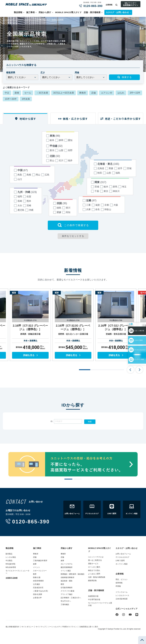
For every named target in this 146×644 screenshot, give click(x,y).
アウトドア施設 (67, 594)
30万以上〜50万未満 (64, 93)
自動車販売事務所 (67, 577)
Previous (6, 46)
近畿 (90, 201)
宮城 (127, 168)
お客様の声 (37, 598)
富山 (50, 161)
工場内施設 (65, 604)
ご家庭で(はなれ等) (40, 591)
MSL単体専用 (11, 567)
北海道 (99, 168)
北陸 (53, 156)
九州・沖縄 (25, 192)
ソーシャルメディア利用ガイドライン (62, 627)
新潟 (50, 150)
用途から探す (45, 12)
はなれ (121, 93)
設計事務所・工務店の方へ (71, 598)
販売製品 (9, 554)
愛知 (68, 140)
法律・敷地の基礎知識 (97, 577)
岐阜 (50, 140)
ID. (52, 421)
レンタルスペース (122, 595)
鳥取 (18, 175)
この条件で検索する (73, 225)
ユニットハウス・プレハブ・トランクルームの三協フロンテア (27, 5)
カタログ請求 (128, 325)
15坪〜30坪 (11, 99)
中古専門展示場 (94, 600)
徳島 (57, 208)
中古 (7, 93)
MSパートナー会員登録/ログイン (131, 4)
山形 (107, 173)
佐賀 (27, 197)
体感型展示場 (93, 596)
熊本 (27, 201)
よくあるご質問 (94, 574)
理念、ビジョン (122, 579)
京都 (105, 205)
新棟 (17, 93)
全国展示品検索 (58, 19)
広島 (45, 175)
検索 (90, 422)
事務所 (83, 93)
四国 (60, 203)
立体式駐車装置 (122, 599)
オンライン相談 (129, 341)
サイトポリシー (27, 627)
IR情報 (118, 586)
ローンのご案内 (94, 567)
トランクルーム (122, 592)
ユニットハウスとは (96, 557)
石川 (59, 161)
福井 (68, 161)
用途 (77, 73)
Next (140, 46)
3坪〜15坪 (135, 93)
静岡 (59, 140)
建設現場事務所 (67, 567)
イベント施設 (66, 571)
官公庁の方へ (66, 601)
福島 (116, 173)
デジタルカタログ (131, 333)
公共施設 (36, 584)
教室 (62, 584)
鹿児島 (19, 210)
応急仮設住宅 (38, 588)
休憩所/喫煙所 (38, 581)
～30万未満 (42, 93)
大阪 (114, 205)
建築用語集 (92, 581)
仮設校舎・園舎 (67, 581)
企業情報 (109, 5)
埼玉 (122, 187)
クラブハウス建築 (67, 591)
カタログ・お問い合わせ (126, 548)
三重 (87, 205)
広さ (43, 73)
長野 (68, 150)
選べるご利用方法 (95, 560)
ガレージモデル (67, 564)
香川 (66, 208)
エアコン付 (107, 93)
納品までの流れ (94, 570)
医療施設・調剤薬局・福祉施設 (73, 574)
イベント (36, 567)
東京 (104, 191)
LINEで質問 (120, 561)
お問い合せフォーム (123, 554)
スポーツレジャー (40, 571)
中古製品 (9, 561)
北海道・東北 (106, 164)
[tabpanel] (30, 325)
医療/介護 (37, 577)
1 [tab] (68, 479)
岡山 (36, 175)
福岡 (18, 197)
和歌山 (106, 210)
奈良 (96, 210)
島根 (27, 175)
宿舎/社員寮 (38, 594)
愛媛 (57, 212)
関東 (99, 182)
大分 (18, 206)
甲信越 (54, 146)
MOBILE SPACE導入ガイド (68, 12)
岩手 (118, 168)
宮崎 (27, 206)
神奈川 (114, 191)
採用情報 (119, 583)
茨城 (95, 187)
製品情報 (18, 12)
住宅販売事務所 (67, 588)
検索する (124, 77)
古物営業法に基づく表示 (89, 627)
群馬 (113, 187)
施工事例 (30, 12)
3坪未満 (26, 99)
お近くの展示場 (129, 317)
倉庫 (35, 564)
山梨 (59, 150)
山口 (18, 179)
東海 (53, 136)
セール (28, 93)
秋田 (98, 173)
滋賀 (96, 205)
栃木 (104, 187)
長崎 (18, 201)
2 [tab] (78, 479)
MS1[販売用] (10, 564)
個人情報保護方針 (12, 627)
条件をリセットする (73, 236)
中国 (21, 170)
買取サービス (93, 564)
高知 (66, 212)
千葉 (95, 191)
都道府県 (11, 73)
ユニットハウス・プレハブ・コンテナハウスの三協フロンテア (26, 19)
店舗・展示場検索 (92, 12)
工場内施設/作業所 (40, 561)
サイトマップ (41, 627)
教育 (35, 574)
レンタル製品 (11, 557)
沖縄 (29, 210)
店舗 (93, 93)
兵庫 (87, 210)
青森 (109, 168)
